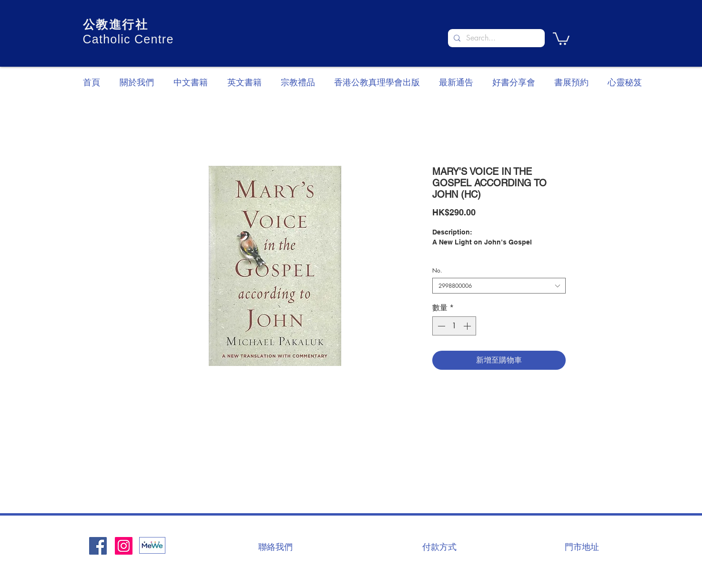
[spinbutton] (454, 326)
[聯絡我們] (275, 547)
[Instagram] (124, 546)
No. (437, 270)
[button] (561, 38)
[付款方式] (439, 547)
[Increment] (468, 326)
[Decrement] (440, 326)
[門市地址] (582, 547)
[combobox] (499, 286)
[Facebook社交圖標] (98, 546)
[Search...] (495, 38)
